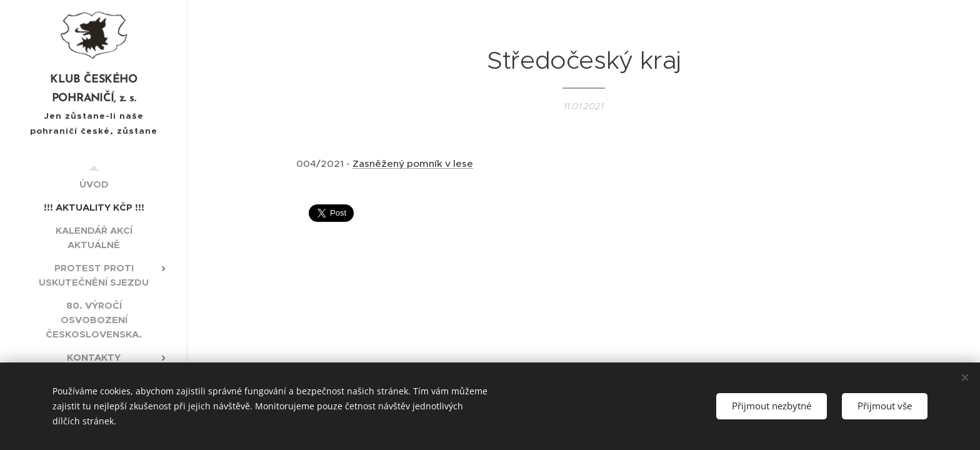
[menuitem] (94, 184)
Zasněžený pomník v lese (413, 163)
